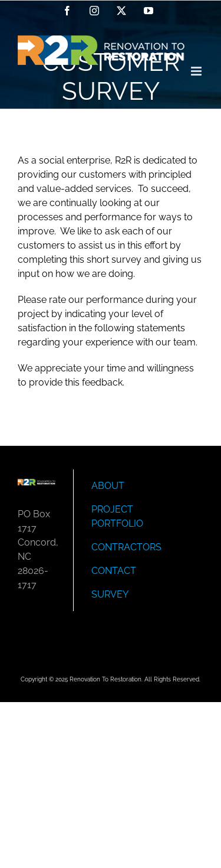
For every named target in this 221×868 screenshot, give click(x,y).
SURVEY (110, 594)
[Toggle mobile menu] (197, 71)
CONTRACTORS (126, 547)
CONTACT (114, 571)
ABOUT (108, 486)
